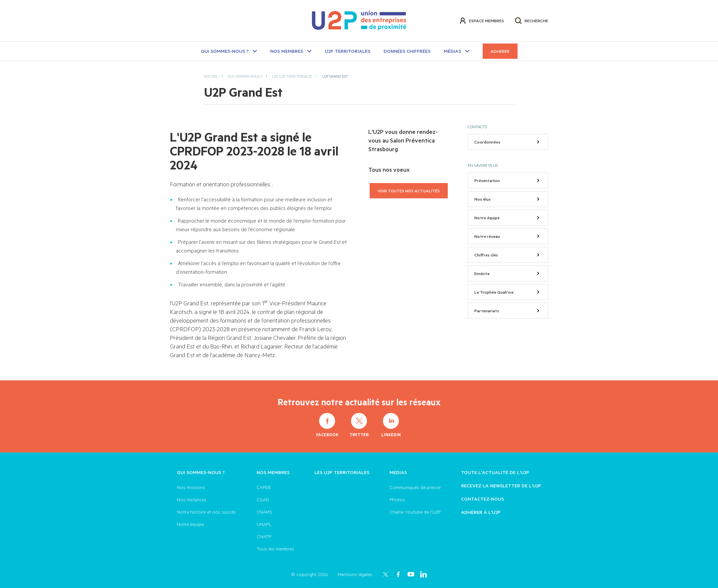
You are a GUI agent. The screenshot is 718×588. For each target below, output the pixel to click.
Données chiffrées (407, 51)
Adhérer (500, 51)
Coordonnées (508, 142)
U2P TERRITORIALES (348, 51)
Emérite (508, 273)
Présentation (508, 180)
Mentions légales (355, 574)
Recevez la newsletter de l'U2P (501, 486)
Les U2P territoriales (342, 472)
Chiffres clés (508, 255)
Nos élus (508, 199)
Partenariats (508, 311)
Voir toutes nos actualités (409, 191)
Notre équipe (508, 218)
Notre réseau (508, 236)
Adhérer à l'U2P (481, 512)
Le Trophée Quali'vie (508, 292)
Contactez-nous (482, 499)
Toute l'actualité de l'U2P (495, 472)
